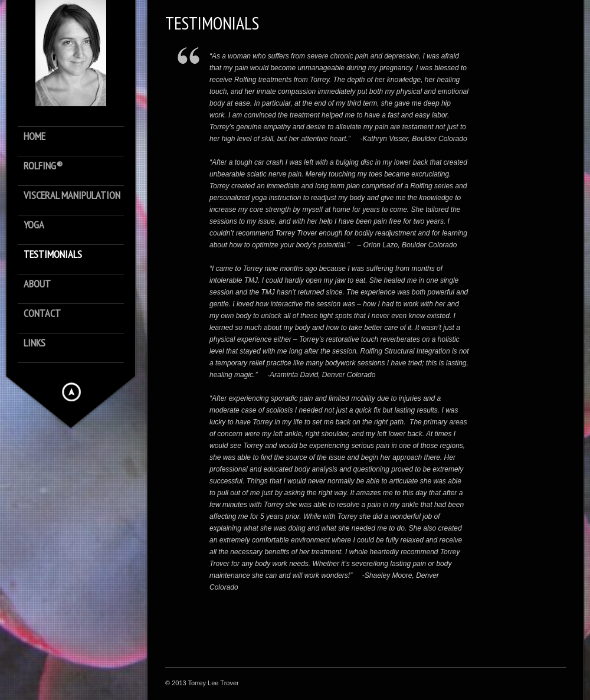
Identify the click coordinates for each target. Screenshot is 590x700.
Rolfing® (43, 166)
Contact (42, 314)
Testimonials (53, 255)
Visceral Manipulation (72, 196)
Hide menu (71, 392)
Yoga (34, 225)
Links (35, 343)
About (37, 284)
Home (35, 137)
